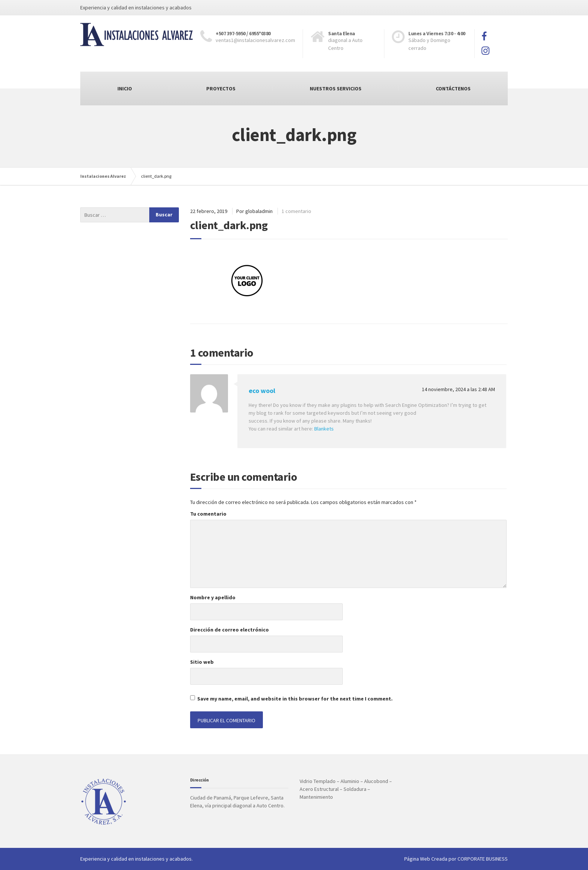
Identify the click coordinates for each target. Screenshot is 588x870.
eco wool (262, 391)
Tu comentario (208, 514)
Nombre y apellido (213, 597)
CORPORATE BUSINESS (483, 859)
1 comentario (296, 211)
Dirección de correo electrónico (229, 630)
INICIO (125, 88)
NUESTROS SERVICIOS (336, 88)
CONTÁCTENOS (453, 88)
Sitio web (202, 662)
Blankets (324, 429)
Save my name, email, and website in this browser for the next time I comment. (295, 699)
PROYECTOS (221, 88)
